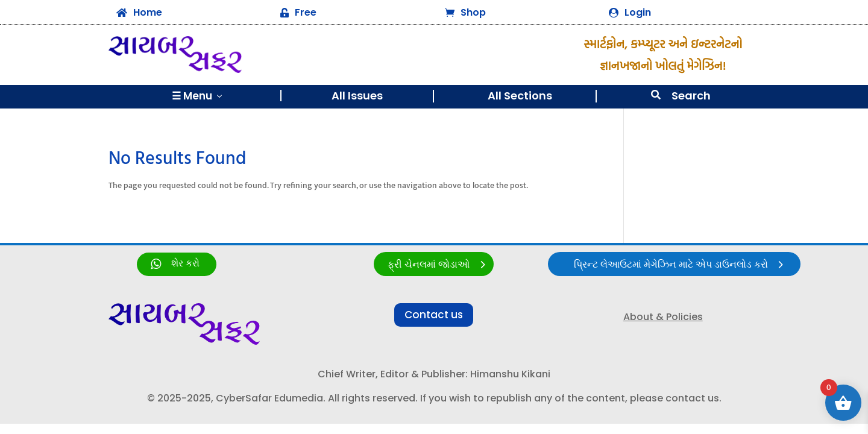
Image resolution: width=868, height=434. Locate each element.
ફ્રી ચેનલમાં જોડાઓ (429, 265)
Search (691, 96)
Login (638, 12)
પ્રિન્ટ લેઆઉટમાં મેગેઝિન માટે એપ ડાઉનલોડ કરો (671, 265)
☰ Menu (198, 96)
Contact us (434, 315)
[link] (177, 264)
